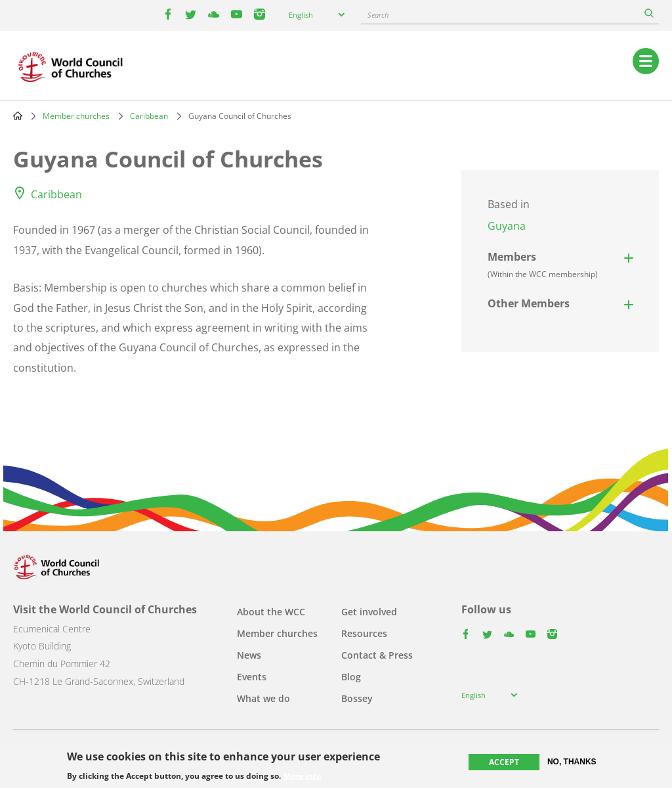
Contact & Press (377, 655)
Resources (364, 633)
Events (252, 677)
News (249, 655)
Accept (504, 762)
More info (302, 776)
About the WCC (271, 612)
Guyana (507, 226)
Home (18, 116)
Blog (351, 677)
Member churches (76, 116)
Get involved (369, 612)
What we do (263, 698)
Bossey (357, 698)
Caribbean (149, 116)
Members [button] (543, 265)
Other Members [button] (529, 303)
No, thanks (572, 762)
